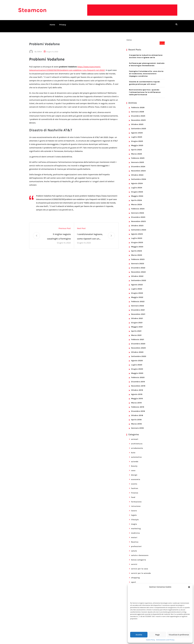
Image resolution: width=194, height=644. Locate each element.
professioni (136, 543)
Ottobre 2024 (137, 172)
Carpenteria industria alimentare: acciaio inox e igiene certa (146, 53)
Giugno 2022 (137, 290)
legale (134, 512)
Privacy (63, 25)
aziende (135, 459)
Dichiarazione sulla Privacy (165, 640)
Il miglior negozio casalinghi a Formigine (59, 233)
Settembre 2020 (139, 353)
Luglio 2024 (137, 185)
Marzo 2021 (136, 332)
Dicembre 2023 (138, 214)
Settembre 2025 (139, 126)
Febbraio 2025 (138, 155)
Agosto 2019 (137, 391)
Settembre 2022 (139, 277)
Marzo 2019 (136, 400)
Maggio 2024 (137, 193)
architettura (137, 441)
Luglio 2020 (137, 362)
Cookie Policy (151, 640)
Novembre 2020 (139, 345)
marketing (136, 526)
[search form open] (176, 24)
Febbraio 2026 (138, 105)
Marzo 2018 (137, 421)
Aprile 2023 (137, 248)
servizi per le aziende (141, 570)
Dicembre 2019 (138, 379)
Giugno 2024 (137, 189)
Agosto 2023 (137, 231)
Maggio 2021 (137, 324)
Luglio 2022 (137, 286)
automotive (136, 454)
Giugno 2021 (137, 320)
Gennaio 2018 (138, 425)
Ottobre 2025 (137, 121)
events (134, 481)
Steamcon (32, 10)
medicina (135, 530)
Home (52, 25)
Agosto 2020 (137, 358)
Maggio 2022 (137, 294)
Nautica (135, 539)
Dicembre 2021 (138, 307)
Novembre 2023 (139, 218)
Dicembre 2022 (138, 265)
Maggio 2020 (137, 370)
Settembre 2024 (139, 176)
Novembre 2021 (138, 311)
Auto (133, 450)
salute (134, 548)
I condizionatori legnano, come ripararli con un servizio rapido (90, 234)
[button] (189, 587)
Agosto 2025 (137, 130)
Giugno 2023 (137, 239)
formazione (136, 499)
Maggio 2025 (137, 142)
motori (134, 535)
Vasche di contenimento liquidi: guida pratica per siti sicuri (145, 80)
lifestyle (135, 517)
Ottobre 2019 (137, 387)
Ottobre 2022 (137, 273)
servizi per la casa (140, 566)
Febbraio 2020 (138, 374)
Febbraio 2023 (138, 256)
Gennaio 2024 (138, 210)
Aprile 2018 (136, 417)
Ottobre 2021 (137, 315)
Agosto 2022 (137, 282)
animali (135, 436)
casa (133, 468)
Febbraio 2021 (138, 337)
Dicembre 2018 (138, 408)
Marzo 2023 (137, 252)
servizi (134, 561)
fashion (135, 485)
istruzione (136, 503)
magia (134, 521)
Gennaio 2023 (138, 261)
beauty (134, 463)
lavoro (134, 508)
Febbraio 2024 (138, 206)
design (134, 472)
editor (40, 49)
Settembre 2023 (139, 227)
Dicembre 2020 (138, 341)
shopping (135, 575)
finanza (135, 490)
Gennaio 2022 (138, 303)
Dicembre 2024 (138, 164)
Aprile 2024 (137, 197)
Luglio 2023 (137, 235)
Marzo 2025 (137, 151)
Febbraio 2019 (138, 404)
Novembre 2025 (139, 117)
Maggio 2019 (137, 396)
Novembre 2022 (139, 269)
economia (136, 476)
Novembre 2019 (138, 383)
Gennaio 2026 (138, 109)
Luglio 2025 (137, 134)
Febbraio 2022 (138, 299)
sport (134, 579)
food (133, 494)
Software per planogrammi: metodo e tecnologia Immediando (147, 61)
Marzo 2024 (137, 202)
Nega (157, 635)
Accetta (139, 635)
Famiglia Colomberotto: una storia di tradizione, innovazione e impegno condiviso (146, 71)
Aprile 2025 (137, 147)
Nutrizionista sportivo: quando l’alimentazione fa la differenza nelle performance (145, 89)
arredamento (137, 445)
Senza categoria (139, 557)
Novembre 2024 (139, 168)
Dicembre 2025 (138, 113)
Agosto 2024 (137, 180)
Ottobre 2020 (137, 349)
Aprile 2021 (136, 328)
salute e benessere (140, 552)
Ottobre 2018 (137, 412)
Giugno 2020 (137, 366)
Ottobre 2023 (137, 223)
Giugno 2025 (137, 138)
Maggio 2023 (137, 244)
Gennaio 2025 (138, 159)
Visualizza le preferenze (179, 635)
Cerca (129, 37)
